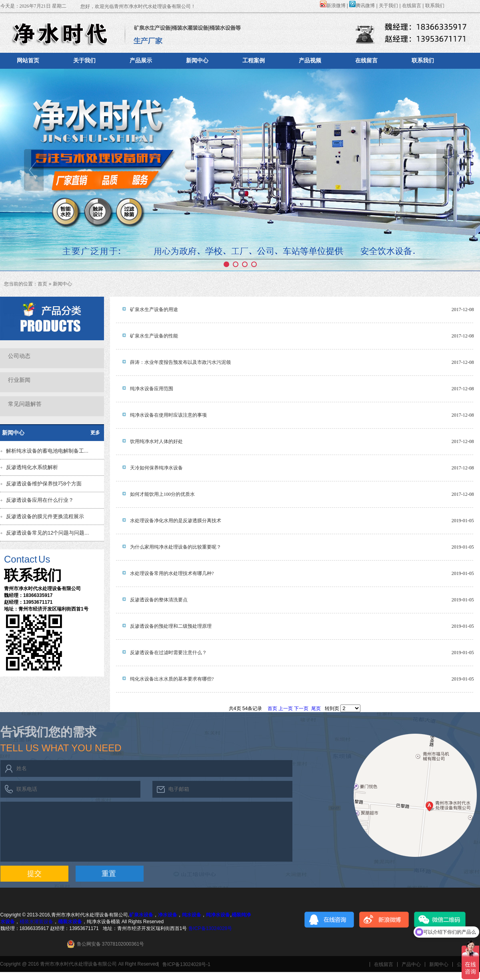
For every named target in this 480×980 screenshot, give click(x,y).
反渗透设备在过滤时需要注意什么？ (168, 653)
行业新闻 (19, 380)
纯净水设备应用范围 (152, 389)
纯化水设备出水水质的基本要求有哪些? (172, 679)
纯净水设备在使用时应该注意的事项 (168, 415)
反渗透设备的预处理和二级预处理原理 (171, 626)
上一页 (286, 709)
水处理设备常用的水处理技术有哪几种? (172, 573)
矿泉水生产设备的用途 (154, 309)
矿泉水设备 (141, 915)
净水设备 (168, 915)
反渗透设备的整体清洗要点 (159, 600)
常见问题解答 (25, 404)
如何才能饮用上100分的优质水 (162, 494)
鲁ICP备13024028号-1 (186, 964)
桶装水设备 (70, 922)
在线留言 (412, 6)
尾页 (316, 709)
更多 (95, 433)
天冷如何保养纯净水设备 (156, 468)
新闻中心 (197, 61)
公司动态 (19, 356)
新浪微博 (333, 6)
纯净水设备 (218, 915)
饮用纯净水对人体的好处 (156, 441)
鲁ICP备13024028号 (210, 928)
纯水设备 (192, 915)
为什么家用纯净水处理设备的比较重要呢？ (176, 547)
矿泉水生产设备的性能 (154, 336)
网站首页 (28, 61)
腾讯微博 (362, 6)
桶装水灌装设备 (36, 922)
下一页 (301, 709)
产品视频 (310, 61)
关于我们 (388, 6)
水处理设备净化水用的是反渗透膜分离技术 (176, 521)
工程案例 (254, 61)
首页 (42, 284)
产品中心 (411, 964)
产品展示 (141, 61)
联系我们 (435, 6)
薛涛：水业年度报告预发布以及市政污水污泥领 (180, 362)
